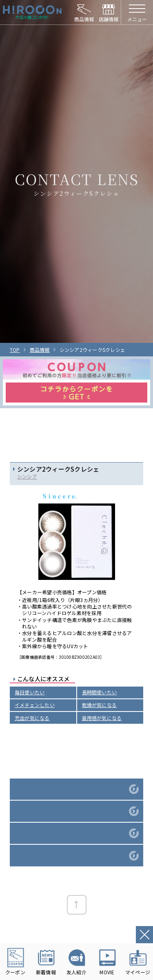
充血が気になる (32, 718)
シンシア (27, 476)
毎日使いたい (30, 692)
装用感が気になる (102, 718)
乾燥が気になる (100, 705)
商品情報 (40, 350)
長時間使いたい (100, 692)
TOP (15, 350)
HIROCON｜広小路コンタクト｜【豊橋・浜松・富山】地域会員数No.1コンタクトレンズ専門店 (32, 12)
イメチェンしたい (35, 705)
